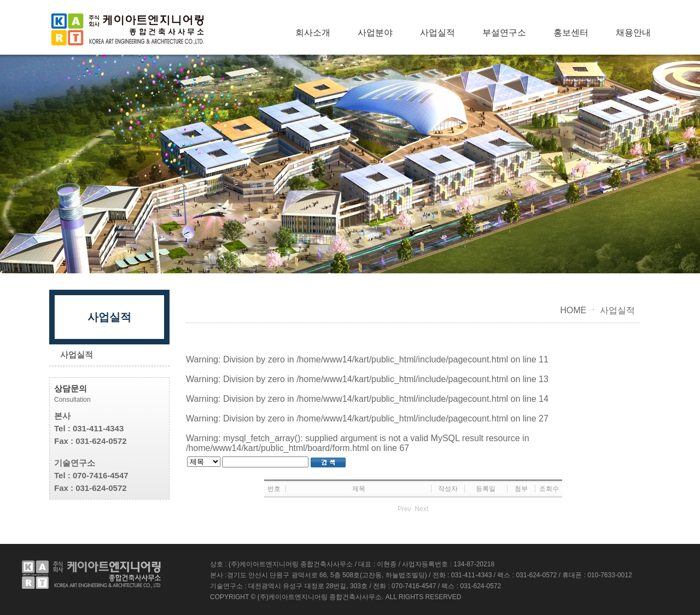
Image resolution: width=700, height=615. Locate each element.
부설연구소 (504, 33)
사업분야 (375, 33)
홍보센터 (571, 33)
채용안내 (633, 33)
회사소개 (313, 33)
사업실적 (437, 33)
